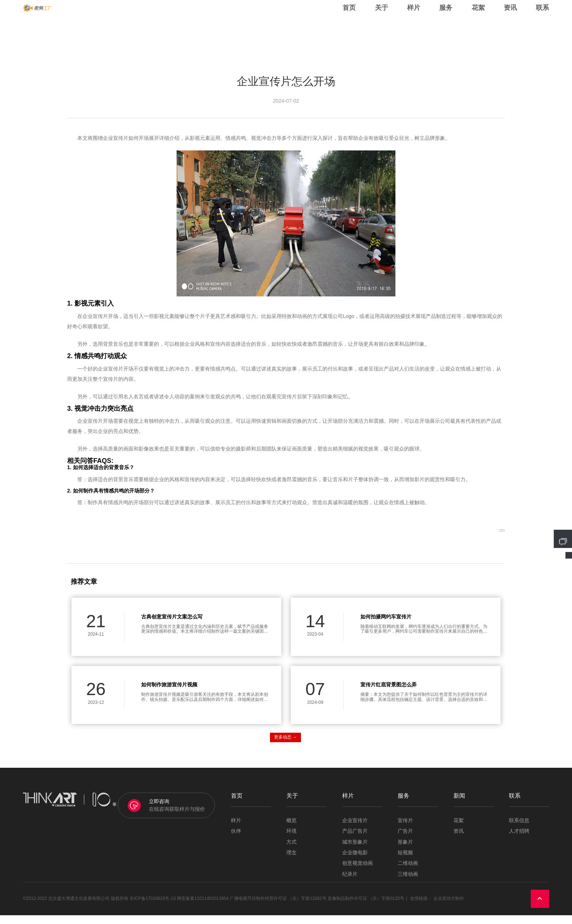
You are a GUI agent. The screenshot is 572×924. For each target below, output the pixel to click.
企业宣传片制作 (449, 908)
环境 (291, 840)
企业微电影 (355, 861)
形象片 (405, 851)
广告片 (405, 840)
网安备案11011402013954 (203, 908)
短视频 (405, 861)
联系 (542, 22)
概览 (291, 829)
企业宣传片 (355, 829)
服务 (446, 22)
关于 (382, 22)
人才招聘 (519, 840)
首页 (349, 22)
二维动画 (408, 872)
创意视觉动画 (357, 872)
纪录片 (350, 883)
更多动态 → (285, 746)
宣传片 (405, 829)
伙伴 (236, 840)
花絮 (478, 22)
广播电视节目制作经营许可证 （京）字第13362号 (278, 908)
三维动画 (408, 883)
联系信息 (519, 829)
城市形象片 (355, 851)
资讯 (510, 22)
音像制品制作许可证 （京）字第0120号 (366, 908)
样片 (414, 22)
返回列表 (483, 536)
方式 (291, 851)
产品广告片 (355, 840)
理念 (291, 861)
